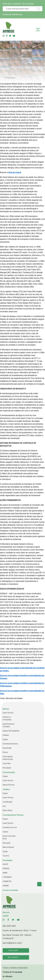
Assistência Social (10, 827)
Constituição (7, 802)
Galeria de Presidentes (11, 731)
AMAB (5, 873)
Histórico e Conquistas (7, 718)
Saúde (5, 851)
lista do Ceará (15, 172)
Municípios (7, 768)
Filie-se (5, 752)
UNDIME (6, 886)
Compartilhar (10, 78)
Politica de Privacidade (12, 972)
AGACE (5, 864)
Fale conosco (13, 957)
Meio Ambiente (8, 847)
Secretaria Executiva (10, 744)
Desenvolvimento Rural (9, 837)
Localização (13, 950)
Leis (4, 806)
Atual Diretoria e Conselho (9, 725)
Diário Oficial (7, 810)
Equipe (5, 739)
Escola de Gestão (10, 890)
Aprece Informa (9, 785)
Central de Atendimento (12, 14)
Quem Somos (8, 713)
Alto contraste (28, 4)
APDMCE (6, 869)
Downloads (7, 748)
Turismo (6, 856)
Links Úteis (7, 763)
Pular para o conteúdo (12, 4)
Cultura (5, 832)
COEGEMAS (7, 877)
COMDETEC (7, 881)
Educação (7, 843)
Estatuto (6, 735)
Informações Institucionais (8, 758)
